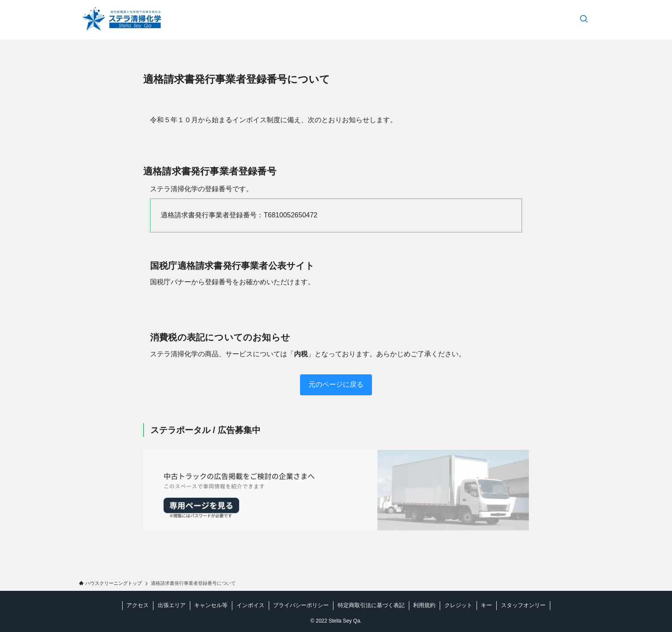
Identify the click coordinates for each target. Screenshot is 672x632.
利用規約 (424, 605)
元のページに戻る (336, 384)
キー (486, 605)
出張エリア (172, 605)
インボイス (250, 605)
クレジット (458, 605)
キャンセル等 (211, 605)
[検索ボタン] (584, 20)
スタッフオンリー (523, 605)
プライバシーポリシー (301, 605)
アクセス (138, 605)
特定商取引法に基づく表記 (371, 605)
